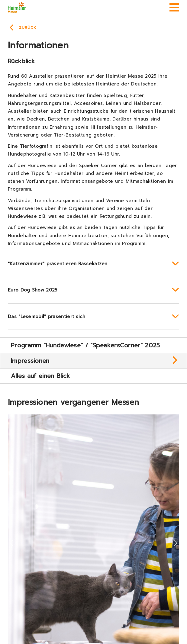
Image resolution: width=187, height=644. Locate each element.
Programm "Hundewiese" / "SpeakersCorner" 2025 (85, 345)
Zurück (28, 27)
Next (175, 543)
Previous (12, 543)
